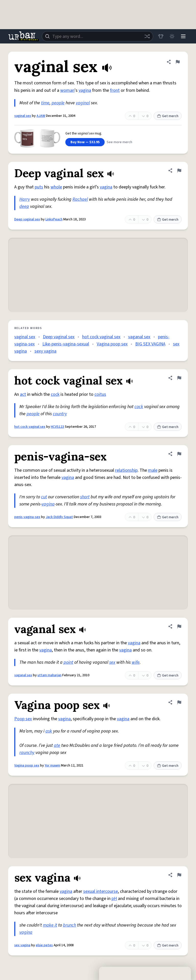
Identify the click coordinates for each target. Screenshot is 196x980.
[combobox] (97, 36)
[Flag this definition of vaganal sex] (179, 626)
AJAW (41, 116)
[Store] (161, 36)
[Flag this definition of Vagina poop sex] (179, 702)
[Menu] (183, 36)
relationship (126, 470)
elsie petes (44, 945)
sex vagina (22, 945)
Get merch (168, 116)
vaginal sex (23, 116)
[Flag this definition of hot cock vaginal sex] (179, 378)
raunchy (27, 753)
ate (57, 745)
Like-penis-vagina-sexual (66, 344)
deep (24, 206)
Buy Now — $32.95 (85, 142)
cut (44, 497)
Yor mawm (52, 765)
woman (67, 90)
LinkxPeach (54, 219)
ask (49, 731)
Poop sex (23, 719)
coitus (100, 394)
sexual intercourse (101, 891)
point (68, 662)
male (153, 470)
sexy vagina (45, 351)
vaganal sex (139, 337)
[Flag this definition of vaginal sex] (178, 62)
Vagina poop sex (112, 344)
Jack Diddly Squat (59, 517)
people (58, 103)
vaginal (83, 103)
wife (136, 662)
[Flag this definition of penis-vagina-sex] (179, 454)
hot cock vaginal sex (101, 337)
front (115, 90)
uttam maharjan (50, 675)
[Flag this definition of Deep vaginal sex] (179, 171)
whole (56, 187)
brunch (70, 925)
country (60, 414)
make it (50, 925)
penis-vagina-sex (27, 517)
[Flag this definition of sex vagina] (179, 875)
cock (55, 394)
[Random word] (147, 36)
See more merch (119, 142)
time (45, 103)
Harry (25, 199)
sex (112, 662)
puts (39, 187)
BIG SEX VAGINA (150, 344)
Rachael (80, 199)
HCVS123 (57, 427)
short (85, 497)
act (23, 394)
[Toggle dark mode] (172, 36)
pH (114, 899)
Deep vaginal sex (27, 219)
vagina (85, 90)
